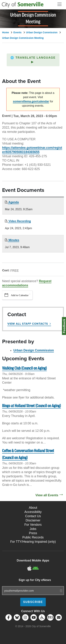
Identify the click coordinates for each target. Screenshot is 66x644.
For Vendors (33, 525)
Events (17, 32)
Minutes (13, 240)
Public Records (33, 537)
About (33, 508)
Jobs (33, 529)
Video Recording (19, 221)
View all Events (47, 495)
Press (33, 533)
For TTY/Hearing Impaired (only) (33, 542)
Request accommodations (27, 283)
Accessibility (33, 512)
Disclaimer (33, 520)
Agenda (13, 202)
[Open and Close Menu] (59, 4)
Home (6, 32)
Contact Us (33, 516)
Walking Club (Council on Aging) (24, 368)
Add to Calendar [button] (20, 295)
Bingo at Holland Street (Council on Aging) (32, 406)
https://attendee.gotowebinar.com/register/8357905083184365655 (32, 150)
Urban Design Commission (42, 32)
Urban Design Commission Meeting (23, 38)
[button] (33, 60)
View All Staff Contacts (28, 324)
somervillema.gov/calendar (31, 101)
